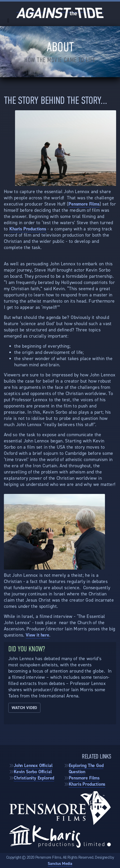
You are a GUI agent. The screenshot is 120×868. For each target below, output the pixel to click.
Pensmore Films (84, 204)
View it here (37, 635)
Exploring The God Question (86, 769)
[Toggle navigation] (8, 20)
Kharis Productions (28, 229)
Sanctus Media (60, 863)
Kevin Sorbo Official (33, 772)
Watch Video (24, 708)
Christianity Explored (34, 778)
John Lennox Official (33, 765)
